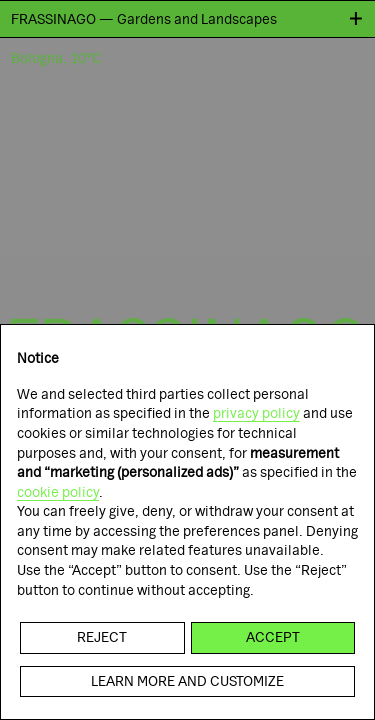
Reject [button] (102, 637)
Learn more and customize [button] (187, 681)
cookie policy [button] (58, 492)
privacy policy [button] (256, 413)
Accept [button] (273, 637)
